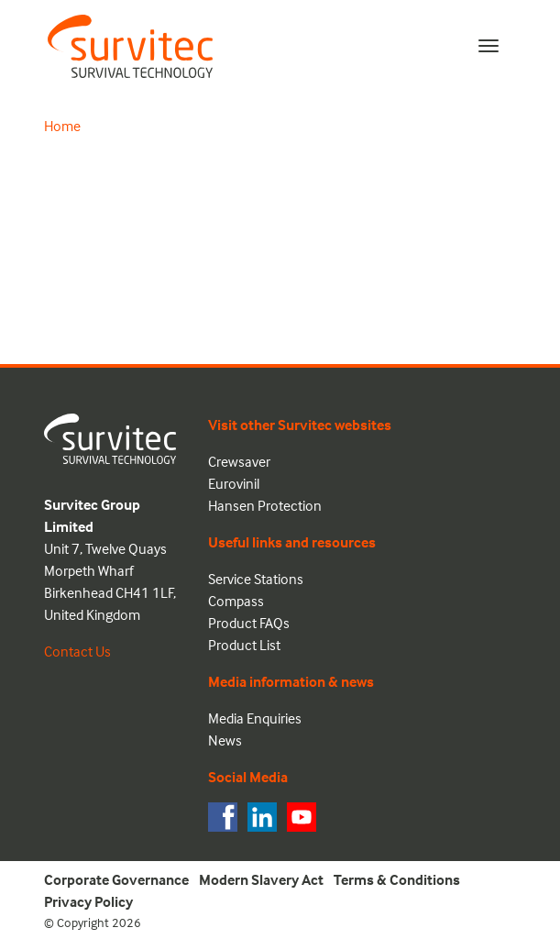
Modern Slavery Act (261, 879)
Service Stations (256, 579)
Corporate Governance (116, 879)
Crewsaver (239, 461)
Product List (244, 645)
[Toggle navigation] (489, 46)
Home (62, 126)
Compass (236, 601)
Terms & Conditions (397, 879)
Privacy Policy (88, 901)
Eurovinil (234, 483)
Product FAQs (249, 623)
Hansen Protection (265, 505)
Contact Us (77, 651)
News (225, 740)
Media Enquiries (255, 718)
